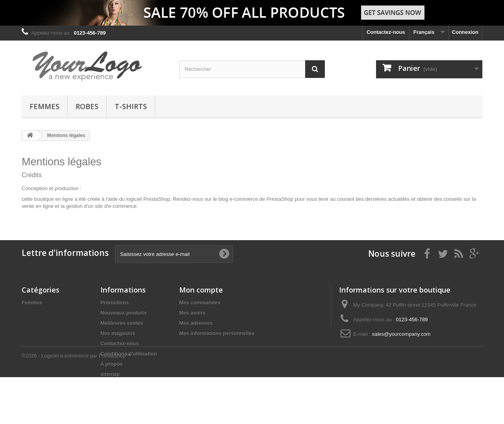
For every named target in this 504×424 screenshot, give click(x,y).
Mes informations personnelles (217, 333)
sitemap (110, 374)
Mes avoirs (192, 313)
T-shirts (131, 106)
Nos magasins (118, 333)
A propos (112, 364)
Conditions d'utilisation (129, 354)
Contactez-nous (386, 32)
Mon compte (201, 290)
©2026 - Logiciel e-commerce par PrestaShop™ (76, 403)
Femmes (44, 106)
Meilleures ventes (122, 323)
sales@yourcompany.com (401, 334)
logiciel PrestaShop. (150, 199)
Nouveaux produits (124, 313)
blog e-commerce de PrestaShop (256, 199)
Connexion (465, 32)
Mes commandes (200, 303)
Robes (87, 106)
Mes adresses (196, 323)
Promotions (115, 303)
